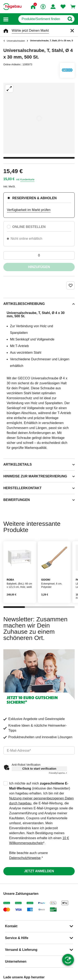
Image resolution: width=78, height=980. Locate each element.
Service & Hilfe (17, 938)
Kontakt (11, 926)
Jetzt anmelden (39, 871)
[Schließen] (72, 31)
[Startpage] (12, 7)
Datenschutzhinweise (25, 858)
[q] (42, 19)
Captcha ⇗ (58, 773)
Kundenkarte (27, 180)
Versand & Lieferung (21, 950)
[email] (39, 750)
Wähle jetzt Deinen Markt (30, 31)
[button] (6, 19)
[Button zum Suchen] (70, 19)
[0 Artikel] (39, 255)
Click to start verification (39, 769)
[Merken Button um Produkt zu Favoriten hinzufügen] (71, 285)
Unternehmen (16, 961)
